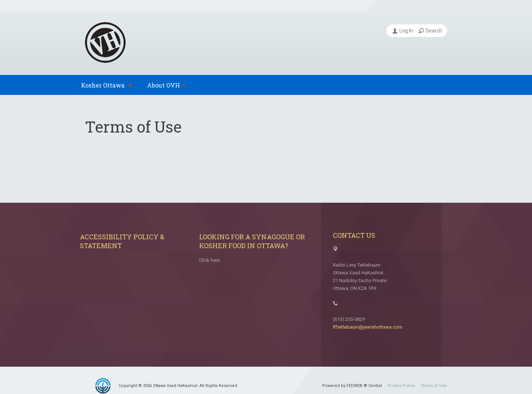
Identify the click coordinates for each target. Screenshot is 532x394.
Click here (209, 260)
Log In (403, 31)
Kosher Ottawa (106, 85)
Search (430, 31)
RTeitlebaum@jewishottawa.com (368, 327)
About (166, 85)
